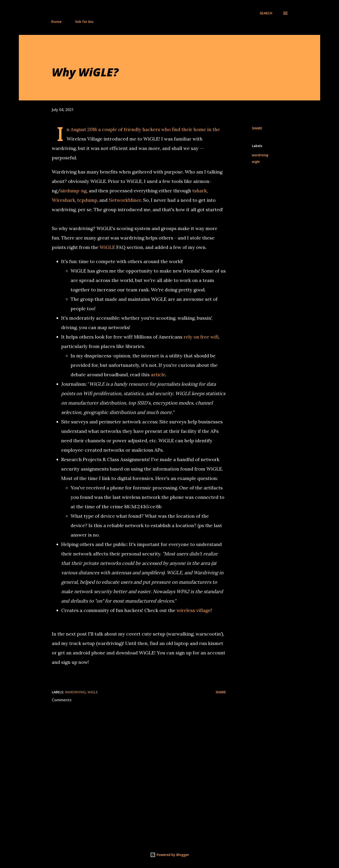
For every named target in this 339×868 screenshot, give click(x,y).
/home (56, 22)
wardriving (260, 155)
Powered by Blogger (169, 855)
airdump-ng (73, 191)
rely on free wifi (201, 337)
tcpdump (87, 200)
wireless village (194, 610)
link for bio (84, 22)
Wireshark (63, 200)
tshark (200, 191)
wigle (256, 162)
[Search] (266, 13)
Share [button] (257, 128)
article (158, 374)
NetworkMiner (125, 200)
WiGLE (107, 247)
